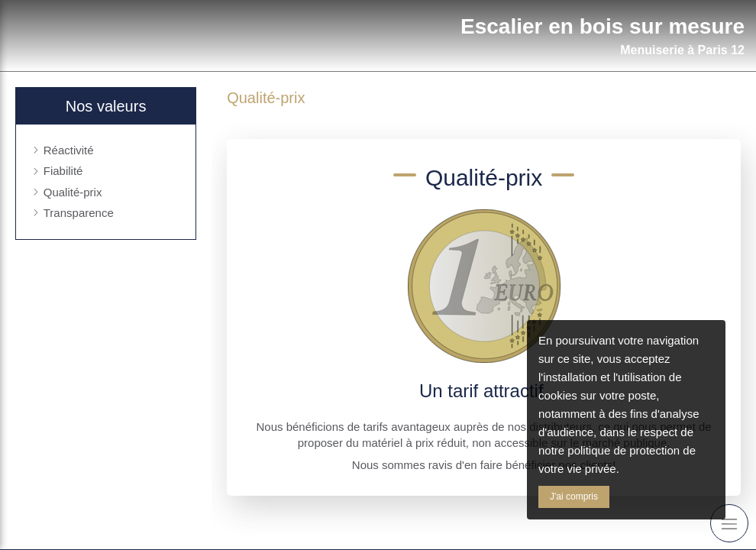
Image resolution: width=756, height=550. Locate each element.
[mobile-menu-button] (729, 523)
